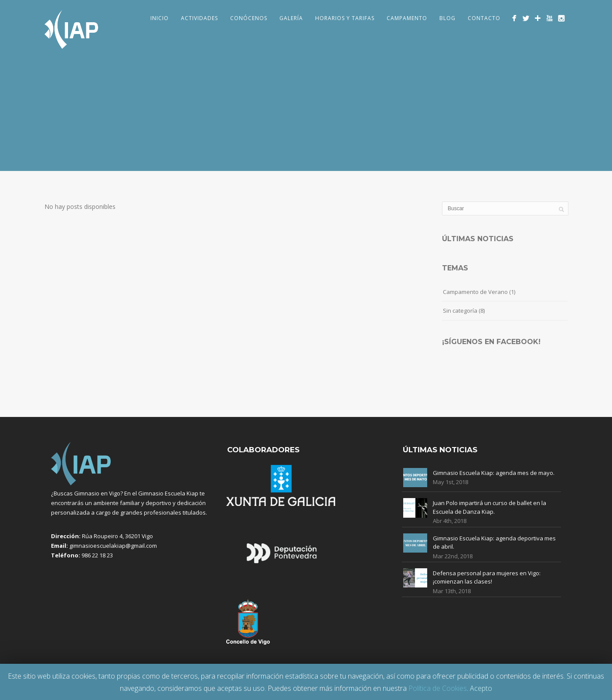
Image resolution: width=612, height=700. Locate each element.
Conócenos (249, 18)
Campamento (407, 18)
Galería (291, 18)
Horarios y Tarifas (345, 18)
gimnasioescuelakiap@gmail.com (113, 546)
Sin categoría (460, 311)
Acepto (481, 688)
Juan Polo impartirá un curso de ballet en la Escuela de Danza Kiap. (490, 507)
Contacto (484, 18)
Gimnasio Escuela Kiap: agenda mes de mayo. (494, 473)
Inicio (160, 18)
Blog (447, 18)
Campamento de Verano (475, 292)
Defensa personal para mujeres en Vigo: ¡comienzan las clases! (487, 577)
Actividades (199, 18)
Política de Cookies (438, 688)
